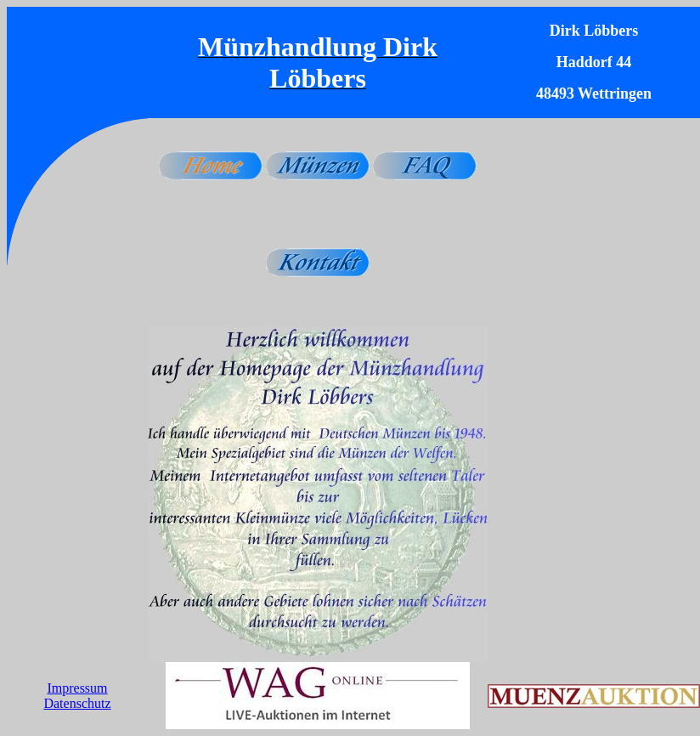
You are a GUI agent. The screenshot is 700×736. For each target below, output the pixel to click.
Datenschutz (77, 703)
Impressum (77, 688)
